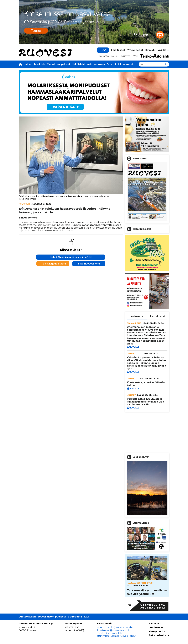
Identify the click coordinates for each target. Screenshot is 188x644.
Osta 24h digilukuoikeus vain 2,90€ (71, 257)
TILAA (103, 50)
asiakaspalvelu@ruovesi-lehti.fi (115, 628)
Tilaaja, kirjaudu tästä (53, 264)
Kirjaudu (150, 50)
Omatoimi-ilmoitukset (120, 64)
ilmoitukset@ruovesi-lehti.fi (113, 630)
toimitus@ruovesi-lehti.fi (111, 633)
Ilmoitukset (118, 50)
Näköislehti (79, 64)
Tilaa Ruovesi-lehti (89, 264)
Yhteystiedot (135, 50)
